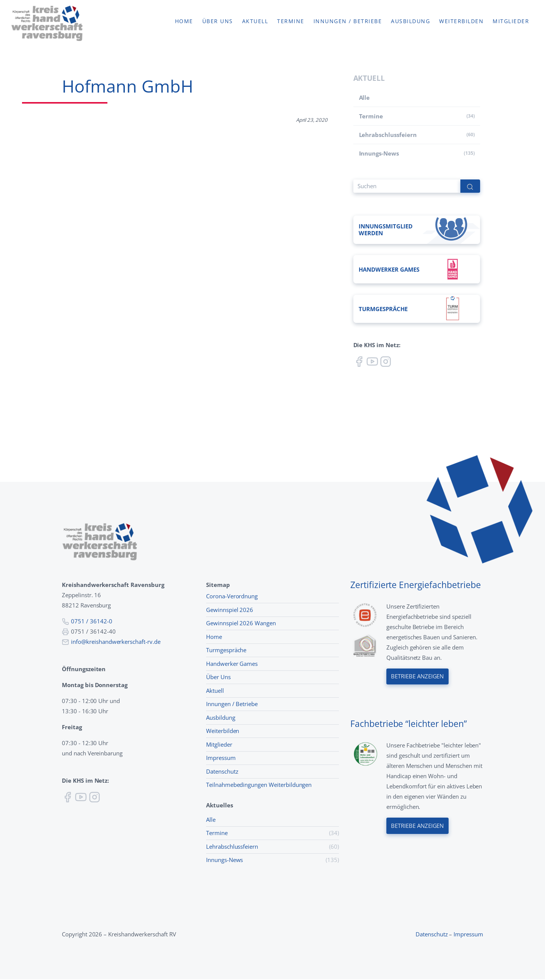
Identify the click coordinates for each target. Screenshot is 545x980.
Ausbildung (410, 22)
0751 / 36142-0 (91, 622)
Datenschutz (222, 772)
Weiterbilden (461, 22)
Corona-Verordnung (232, 597)
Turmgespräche (226, 651)
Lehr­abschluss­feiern (388, 135)
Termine (291, 22)
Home (184, 22)
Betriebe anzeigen (417, 677)
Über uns (218, 22)
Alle (365, 98)
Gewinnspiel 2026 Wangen (241, 624)
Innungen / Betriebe (348, 22)
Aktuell (255, 22)
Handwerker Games (232, 664)
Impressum (221, 758)
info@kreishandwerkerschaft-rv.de (116, 642)
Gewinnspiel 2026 (230, 610)
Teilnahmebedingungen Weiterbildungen (259, 785)
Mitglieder (511, 22)
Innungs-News (379, 153)
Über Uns (218, 678)
